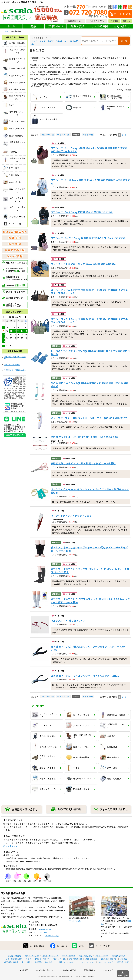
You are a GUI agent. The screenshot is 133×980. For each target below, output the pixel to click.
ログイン (127, 21)
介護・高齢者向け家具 (14, 967)
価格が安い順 (48, 135)
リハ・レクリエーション (86, 970)
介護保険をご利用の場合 (15, 370)
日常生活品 (38, 970)
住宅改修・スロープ (42, 967)
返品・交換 (78, 26)
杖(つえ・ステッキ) (32, 964)
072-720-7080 (45, 937)
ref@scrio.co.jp (52, 944)
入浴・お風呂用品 (85, 964)
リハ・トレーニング (106, 970)
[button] (129, 135)
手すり (29, 967)
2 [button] (123, 135)
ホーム (11, 26)
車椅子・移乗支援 (69, 964)
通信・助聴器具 (91, 967)
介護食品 (124, 967)
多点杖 (51, 41)
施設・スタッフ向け (66, 970)
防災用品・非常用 (123, 970)
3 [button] (126, 135)
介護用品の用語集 (12, 364)
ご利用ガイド (56, 26)
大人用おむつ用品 (119, 964)
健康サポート (50, 970)
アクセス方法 (75, 929)
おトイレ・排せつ (102, 964)
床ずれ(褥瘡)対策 (76, 967)
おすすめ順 (88, 135)
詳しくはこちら (10, 846)
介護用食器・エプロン (109, 967)
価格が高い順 (63, 135)
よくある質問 (100, 26)
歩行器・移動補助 (15, 964)
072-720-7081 (41, 941)
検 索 (124, 41)
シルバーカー (62, 41)
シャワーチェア (39, 41)
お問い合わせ (122, 26)
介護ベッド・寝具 (59, 967)
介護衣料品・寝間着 (11, 970)
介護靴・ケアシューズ (51, 964)
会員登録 (114, 21)
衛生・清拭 (26, 970)
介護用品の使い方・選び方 (15, 358)
